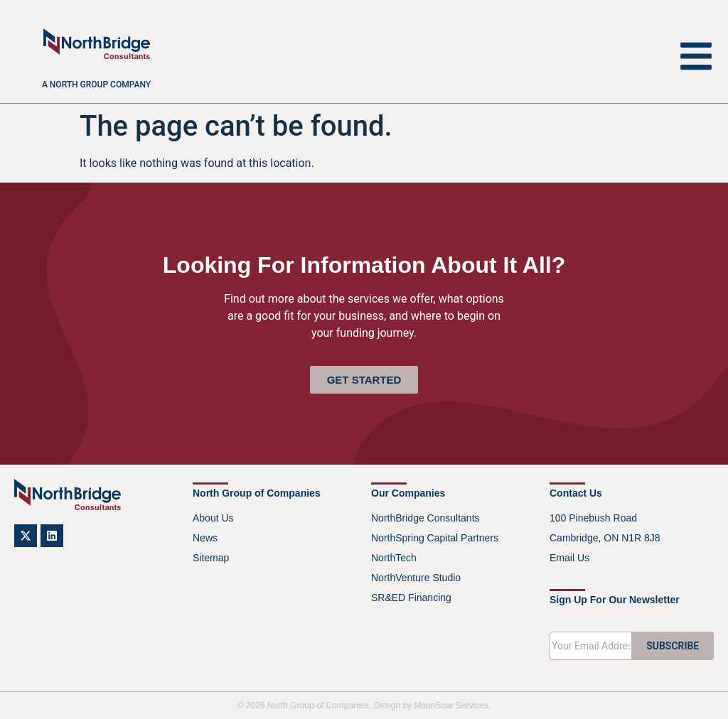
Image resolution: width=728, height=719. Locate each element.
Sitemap (211, 558)
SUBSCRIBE (673, 646)
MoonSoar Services (451, 706)
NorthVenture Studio (416, 578)
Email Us (569, 558)
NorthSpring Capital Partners (435, 538)
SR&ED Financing (411, 598)
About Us (213, 518)
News (205, 538)
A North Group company (96, 85)
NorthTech (394, 558)
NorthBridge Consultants (425, 518)
